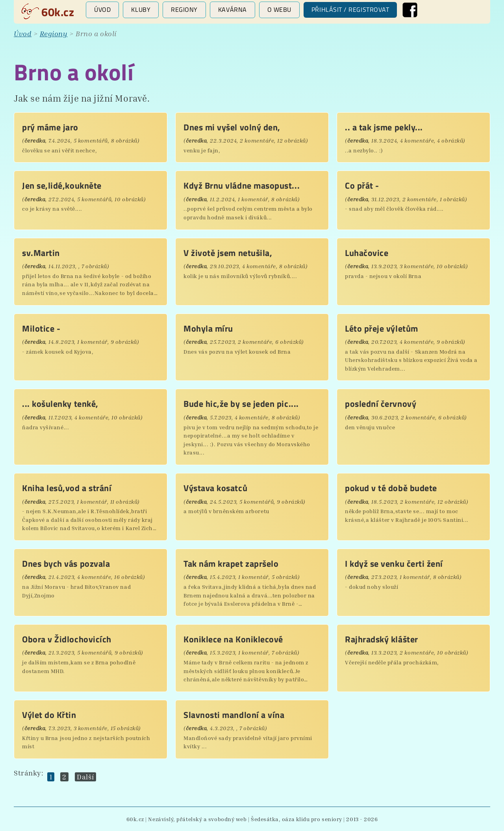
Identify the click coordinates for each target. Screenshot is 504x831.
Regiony (184, 9)
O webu (279, 9)
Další (85, 777)
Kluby (141, 9)
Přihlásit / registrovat (350, 9)
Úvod (102, 9)
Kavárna (233, 9)
